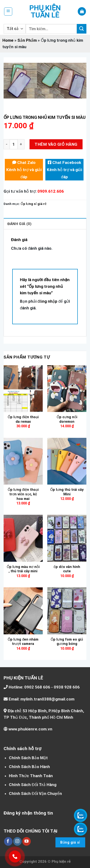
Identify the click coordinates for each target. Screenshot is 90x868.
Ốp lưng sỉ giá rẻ (34, 204)
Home (8, 40)
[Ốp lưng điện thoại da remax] (23, 389)
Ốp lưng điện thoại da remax (23, 419)
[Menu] (8, 12)
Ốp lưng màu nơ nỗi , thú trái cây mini (23, 569)
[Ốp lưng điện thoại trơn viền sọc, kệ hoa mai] (23, 461)
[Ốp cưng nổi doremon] (67, 389)
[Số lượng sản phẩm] (14, 144)
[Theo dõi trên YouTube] (27, 841)
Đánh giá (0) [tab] (19, 224)
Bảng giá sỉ (70, 842)
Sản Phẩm (27, 40)
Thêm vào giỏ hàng (56, 144)
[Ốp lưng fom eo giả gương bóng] (67, 611)
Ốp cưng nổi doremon (67, 419)
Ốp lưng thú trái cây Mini (67, 492)
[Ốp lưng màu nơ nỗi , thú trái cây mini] (23, 538)
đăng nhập (47, 301)
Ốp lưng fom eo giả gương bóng (67, 642)
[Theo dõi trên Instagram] (17, 841)
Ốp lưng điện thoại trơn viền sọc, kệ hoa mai (23, 494)
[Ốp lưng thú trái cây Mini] (67, 461)
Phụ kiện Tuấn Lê (45, 12)
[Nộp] (82, 29)
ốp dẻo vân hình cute (67, 569)
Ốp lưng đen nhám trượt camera (23, 642)
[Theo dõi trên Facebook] (8, 841)
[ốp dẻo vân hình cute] (67, 538)
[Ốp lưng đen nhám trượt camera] (23, 611)
